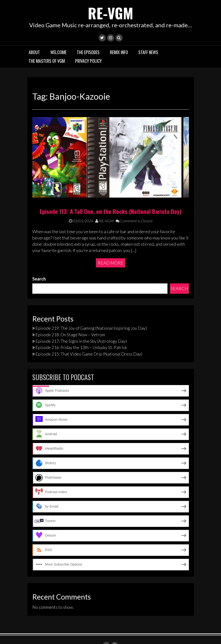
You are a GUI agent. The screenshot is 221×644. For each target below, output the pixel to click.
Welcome (58, 52)
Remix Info (119, 52)
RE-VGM (111, 13)
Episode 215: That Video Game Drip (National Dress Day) (89, 335)
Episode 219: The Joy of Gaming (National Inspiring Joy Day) (91, 309)
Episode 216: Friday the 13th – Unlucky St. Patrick (81, 328)
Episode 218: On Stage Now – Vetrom (70, 315)
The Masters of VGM (47, 61)
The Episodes (88, 52)
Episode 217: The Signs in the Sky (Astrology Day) (81, 322)
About (34, 52)
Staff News (148, 52)
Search (39, 259)
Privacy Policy (88, 61)
